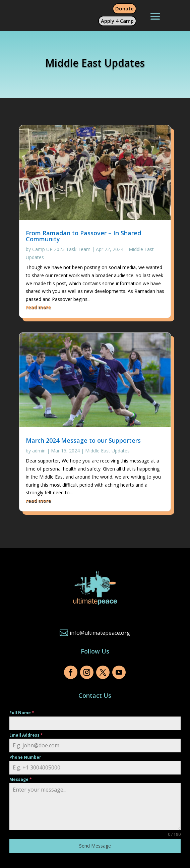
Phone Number (25, 757)
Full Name (22, 713)
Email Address (26, 735)
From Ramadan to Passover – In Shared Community (83, 236)
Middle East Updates (107, 451)
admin (39, 451)
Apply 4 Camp (117, 21)
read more (38, 307)
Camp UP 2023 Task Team (61, 249)
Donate (124, 8)
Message (21, 779)
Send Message (95, 846)
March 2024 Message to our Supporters (83, 440)
